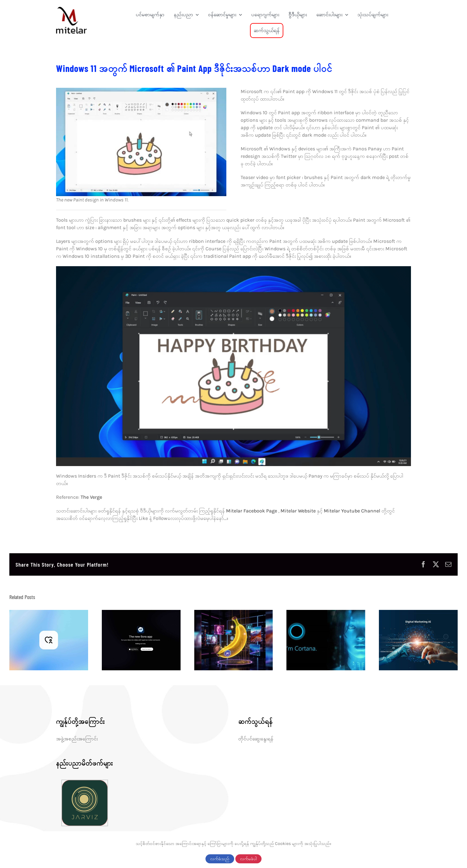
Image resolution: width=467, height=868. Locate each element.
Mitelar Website (298, 511)
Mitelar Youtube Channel (353, 511)
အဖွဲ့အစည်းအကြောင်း (77, 739)
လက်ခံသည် (220, 859)
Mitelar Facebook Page (252, 511)
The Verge (91, 497)
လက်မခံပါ (248, 859)
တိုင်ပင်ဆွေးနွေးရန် (256, 739)
